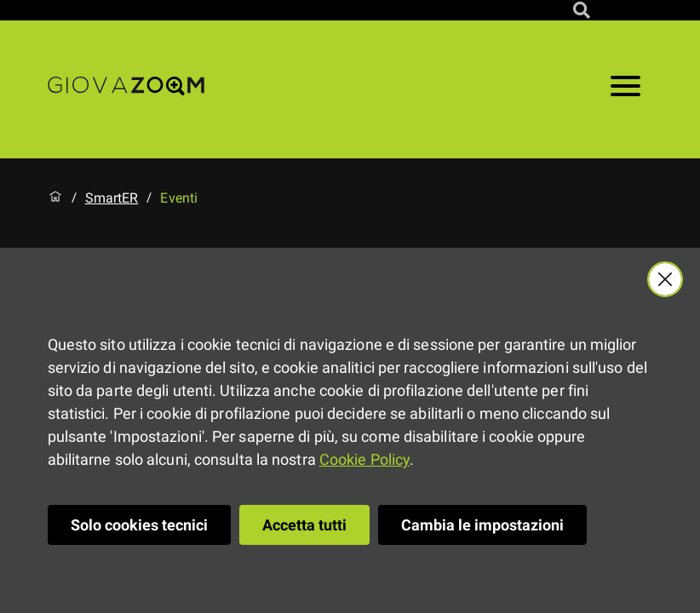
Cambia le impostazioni (482, 525)
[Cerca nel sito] (582, 10)
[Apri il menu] (625, 89)
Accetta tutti (304, 525)
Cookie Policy (364, 459)
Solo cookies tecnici (139, 525)
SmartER (112, 198)
